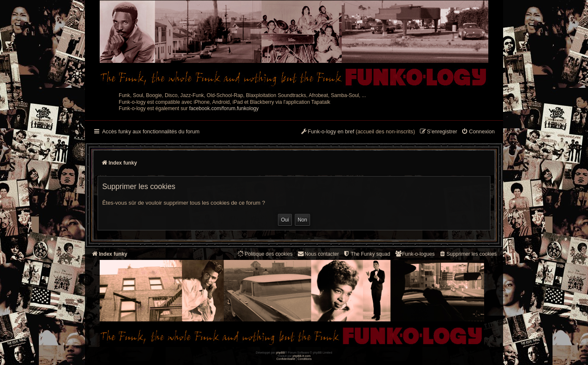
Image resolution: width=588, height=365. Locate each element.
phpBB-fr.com (302, 356)
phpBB (280, 353)
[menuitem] (478, 132)
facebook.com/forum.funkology (224, 108)
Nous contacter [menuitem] (318, 254)
